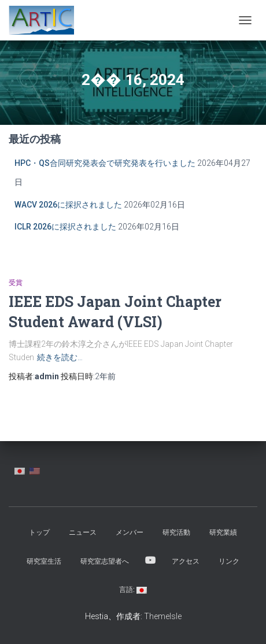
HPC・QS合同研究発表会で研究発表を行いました (105, 163)
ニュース (83, 532)
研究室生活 (44, 561)
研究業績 (223, 532)
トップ (39, 532)
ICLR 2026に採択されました (65, 227)
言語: (133, 590)
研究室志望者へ (105, 561)
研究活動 (176, 532)
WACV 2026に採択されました (68, 205)
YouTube (150, 561)
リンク (229, 561)
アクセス (186, 561)
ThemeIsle (163, 616)
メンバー (130, 532)
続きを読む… (60, 357)
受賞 (16, 283)
